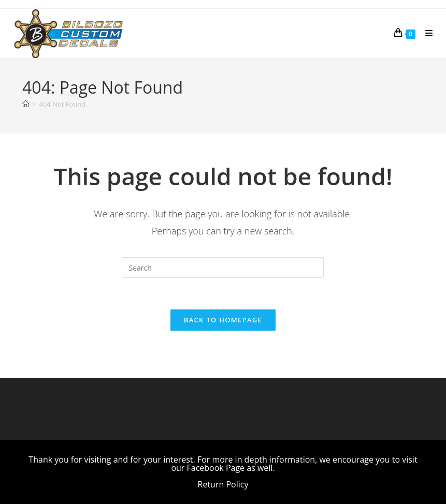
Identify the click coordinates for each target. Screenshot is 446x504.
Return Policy (223, 484)
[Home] (26, 104)
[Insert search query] (223, 268)
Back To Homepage (223, 320)
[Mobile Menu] (425, 33)
